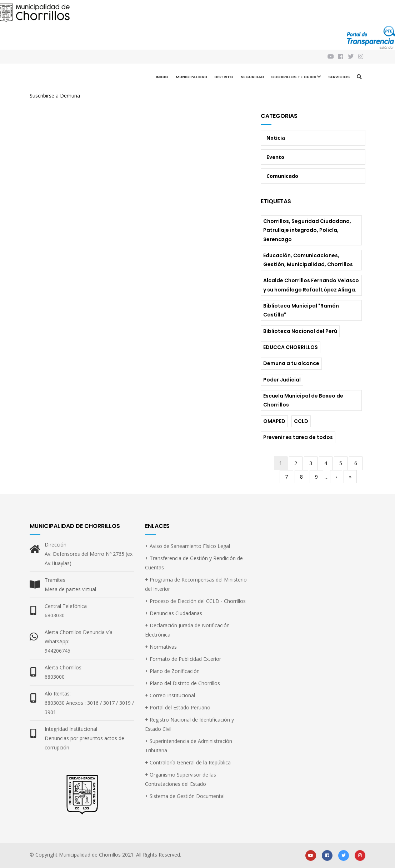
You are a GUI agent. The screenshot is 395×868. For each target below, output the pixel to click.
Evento (275, 157)
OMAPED (274, 421)
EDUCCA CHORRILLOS (291, 347)
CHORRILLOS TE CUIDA (296, 78)
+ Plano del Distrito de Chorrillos (182, 683)
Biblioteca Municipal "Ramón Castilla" (301, 310)
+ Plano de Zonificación (172, 671)
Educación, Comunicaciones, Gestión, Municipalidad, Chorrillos (308, 260)
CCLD (301, 421)
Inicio (162, 77)
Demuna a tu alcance (291, 363)
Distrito (224, 77)
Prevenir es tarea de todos (298, 437)
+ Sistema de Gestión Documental (185, 796)
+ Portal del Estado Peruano (178, 707)
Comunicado (282, 176)
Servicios (339, 77)
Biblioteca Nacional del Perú (300, 331)
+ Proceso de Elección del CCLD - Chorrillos (195, 601)
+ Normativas (161, 647)
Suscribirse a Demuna (55, 96)
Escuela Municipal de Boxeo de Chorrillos (303, 400)
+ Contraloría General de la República (188, 762)
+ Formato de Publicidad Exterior (183, 659)
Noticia (276, 138)
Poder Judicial (282, 380)
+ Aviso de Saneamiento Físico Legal (187, 546)
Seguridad (252, 77)
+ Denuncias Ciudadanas (174, 613)
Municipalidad (191, 77)
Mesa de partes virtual (70, 589)
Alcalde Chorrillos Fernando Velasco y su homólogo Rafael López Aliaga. (311, 285)
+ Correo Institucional (170, 695)
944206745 (57, 651)
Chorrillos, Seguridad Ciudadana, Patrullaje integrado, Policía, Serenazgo (307, 230)
